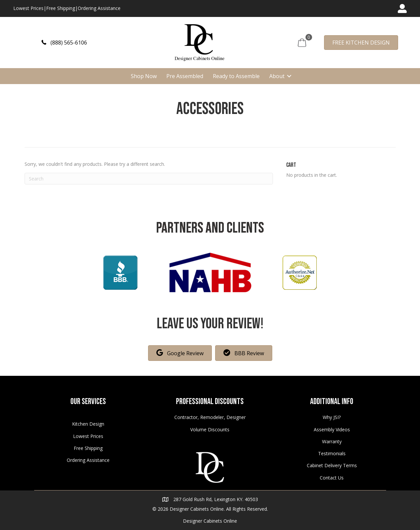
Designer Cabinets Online (210, 521)
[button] (64, 42)
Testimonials (332, 453)
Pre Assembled (185, 76)
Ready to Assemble (236, 76)
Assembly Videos (332, 429)
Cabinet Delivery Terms (332, 465)
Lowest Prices (28, 8)
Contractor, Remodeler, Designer (210, 417)
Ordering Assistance (99, 8)
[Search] (149, 179)
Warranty (332, 441)
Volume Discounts (210, 429)
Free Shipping (61, 8)
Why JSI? (332, 417)
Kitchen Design (88, 424)
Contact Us (332, 478)
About (277, 76)
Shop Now (144, 76)
